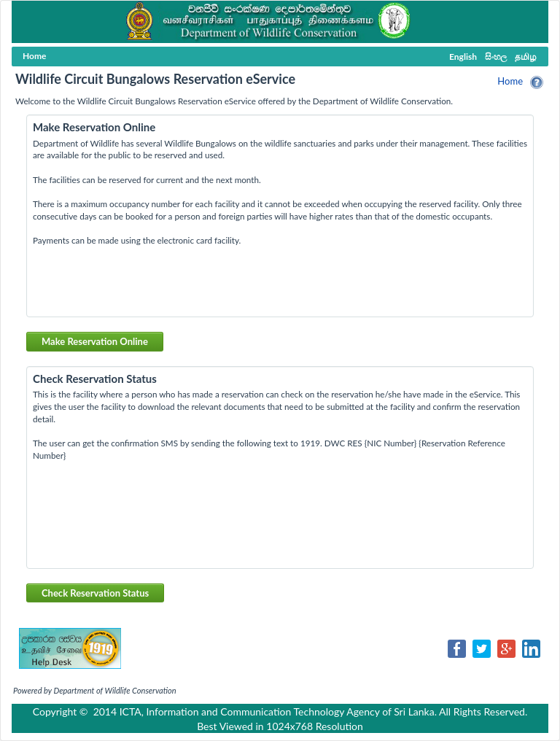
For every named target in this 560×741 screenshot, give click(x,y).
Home (510, 81)
